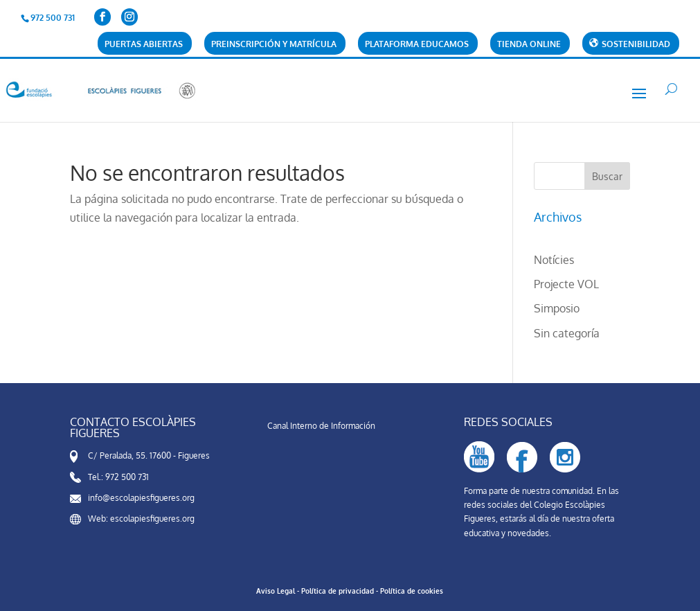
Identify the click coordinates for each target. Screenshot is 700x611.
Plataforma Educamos (417, 45)
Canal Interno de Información (321, 426)
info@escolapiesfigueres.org (141, 498)
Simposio (557, 308)
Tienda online (529, 45)
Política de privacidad (338, 591)
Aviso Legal (276, 591)
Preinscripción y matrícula (274, 45)
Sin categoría (567, 333)
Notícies (554, 260)
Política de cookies (412, 591)
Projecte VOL (566, 284)
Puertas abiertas (144, 45)
